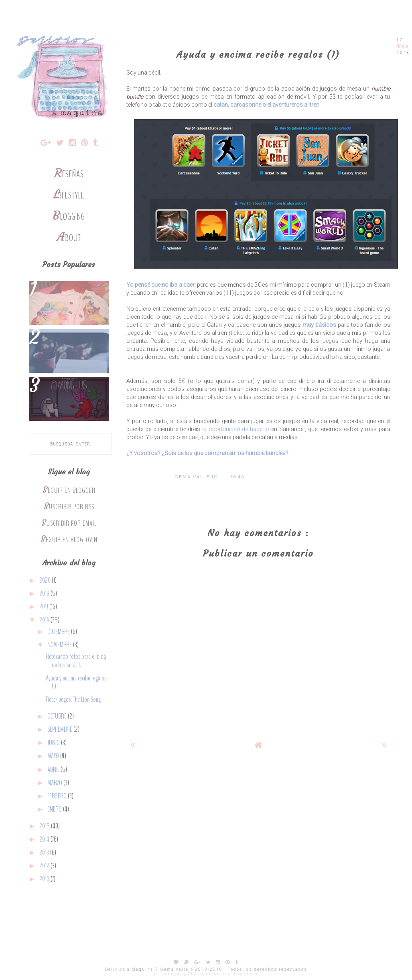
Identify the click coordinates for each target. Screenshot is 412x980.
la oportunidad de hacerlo (236, 429)
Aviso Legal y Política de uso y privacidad (206, 974)
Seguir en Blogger (69, 491)
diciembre (59, 632)
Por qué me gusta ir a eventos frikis (69, 297)
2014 (45, 839)
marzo (55, 783)
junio (54, 743)
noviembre (60, 645)
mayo (54, 756)
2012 (45, 866)
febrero (58, 796)
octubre (58, 716)
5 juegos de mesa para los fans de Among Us (69, 393)
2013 (45, 853)
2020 (46, 580)
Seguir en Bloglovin (69, 540)
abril (54, 770)
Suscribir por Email (69, 523)
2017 (44, 607)
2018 (45, 594)
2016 (45, 620)
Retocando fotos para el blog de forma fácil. (76, 661)
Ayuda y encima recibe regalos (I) (76, 682)
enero (55, 809)
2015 (45, 826)
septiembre (60, 730)
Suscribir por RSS (69, 507)
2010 (45, 879)
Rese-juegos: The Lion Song (73, 700)
